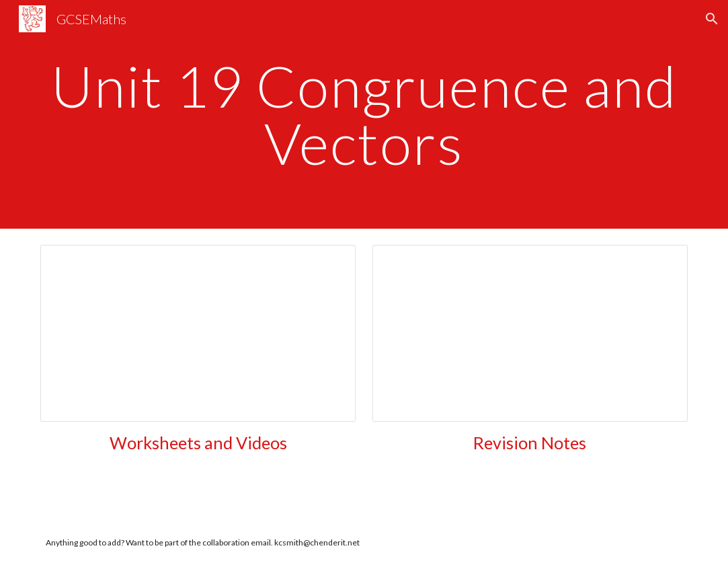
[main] (364, 115)
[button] (712, 19)
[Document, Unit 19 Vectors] (198, 333)
